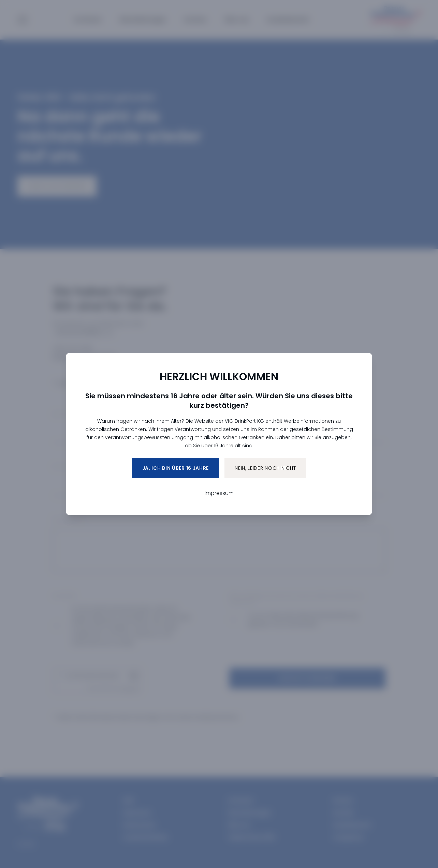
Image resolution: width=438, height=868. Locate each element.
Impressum (219, 493)
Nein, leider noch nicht (265, 468)
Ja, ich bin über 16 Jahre (176, 468)
